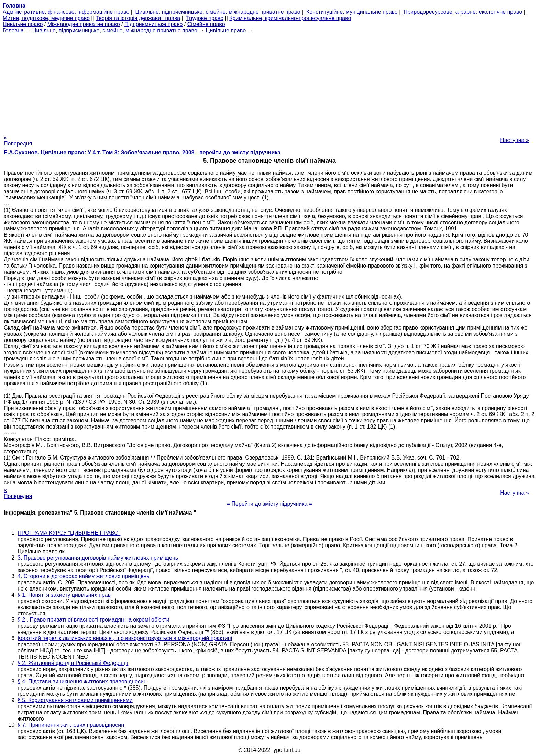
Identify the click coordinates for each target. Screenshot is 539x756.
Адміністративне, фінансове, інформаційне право (66, 12)
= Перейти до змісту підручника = (270, 504)
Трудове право (205, 18)
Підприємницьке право (154, 24)
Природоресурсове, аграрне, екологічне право (463, 12)
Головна (13, 30)
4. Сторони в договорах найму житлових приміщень (84, 576)
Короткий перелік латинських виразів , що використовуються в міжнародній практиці (125, 638)
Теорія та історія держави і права (138, 18)
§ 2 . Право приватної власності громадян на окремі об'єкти (93, 620)
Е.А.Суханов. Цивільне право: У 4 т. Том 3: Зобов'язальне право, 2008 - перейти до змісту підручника (142, 153)
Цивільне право (23, 24)
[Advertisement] (269, 82)
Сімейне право (206, 24)
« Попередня (18, 141)
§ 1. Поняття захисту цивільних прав (64, 595)
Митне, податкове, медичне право (46, 18)
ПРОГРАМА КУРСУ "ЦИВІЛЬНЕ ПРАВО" (69, 533)
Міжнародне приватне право (84, 24)
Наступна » (515, 140)
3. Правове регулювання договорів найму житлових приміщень (98, 558)
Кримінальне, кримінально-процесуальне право (290, 18)
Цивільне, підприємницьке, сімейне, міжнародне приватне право (218, 12)
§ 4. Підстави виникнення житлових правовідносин (82, 682)
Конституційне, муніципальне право (352, 12)
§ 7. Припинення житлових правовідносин (71, 725)
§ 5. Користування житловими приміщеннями (75, 700)
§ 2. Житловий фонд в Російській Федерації (73, 663)
